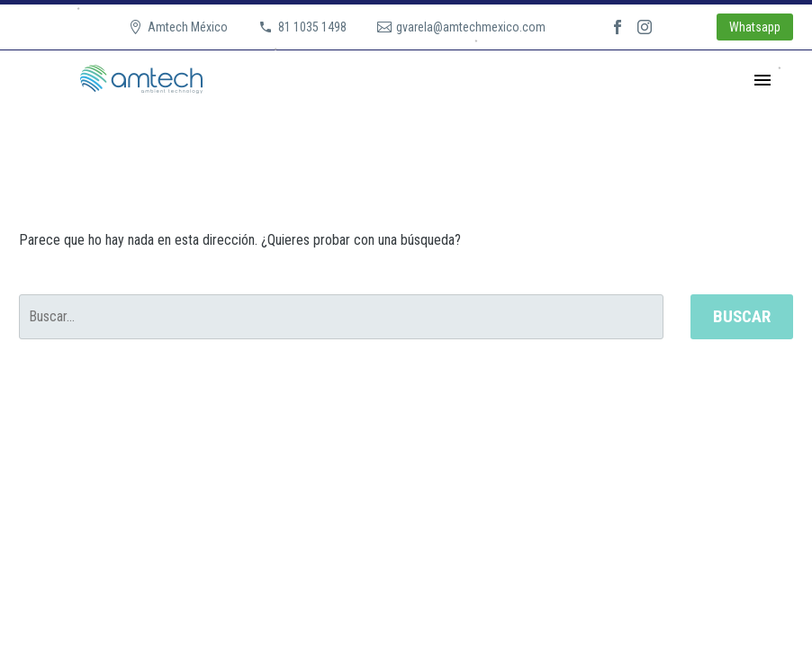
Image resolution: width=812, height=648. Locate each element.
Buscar (742, 316)
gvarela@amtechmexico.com (471, 27)
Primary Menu (762, 80)
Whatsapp (755, 27)
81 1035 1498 (312, 27)
